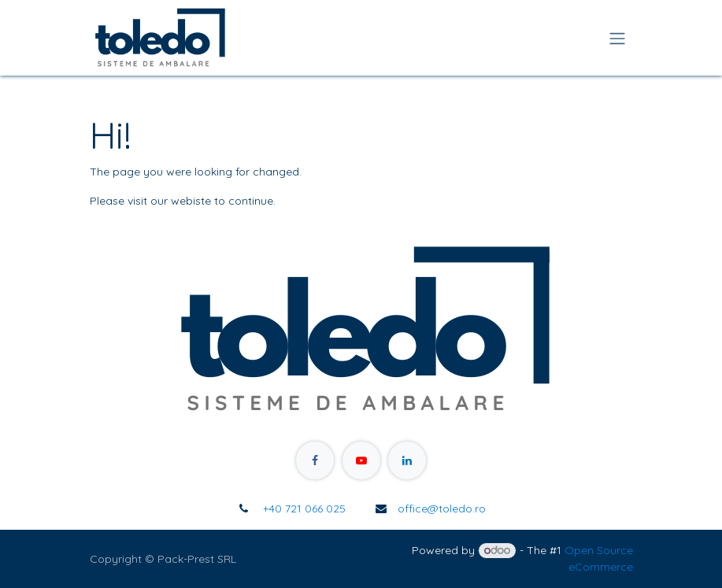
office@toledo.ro (442, 508)
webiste (191, 201)
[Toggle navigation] (617, 38)
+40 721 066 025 (303, 508)
